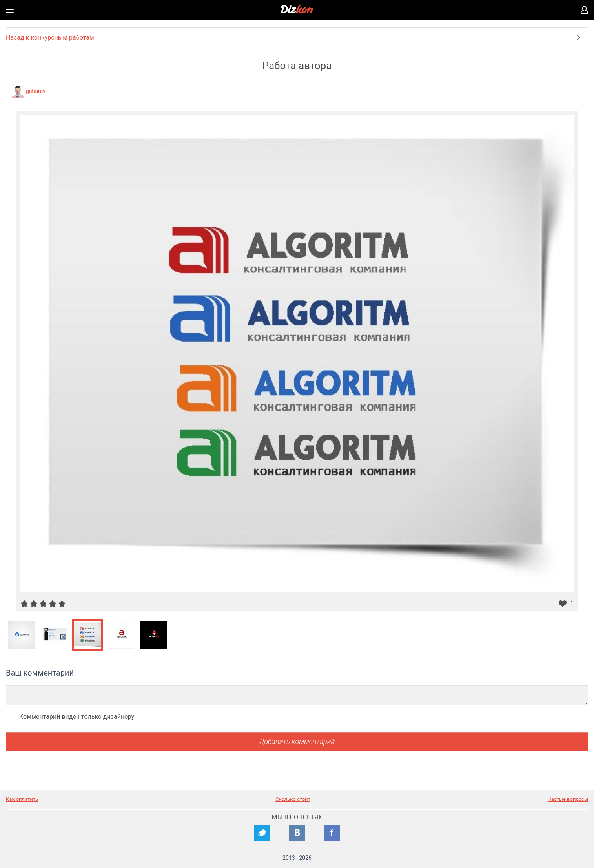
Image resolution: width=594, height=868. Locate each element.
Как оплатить (22, 799)
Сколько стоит (293, 799)
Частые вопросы (568, 799)
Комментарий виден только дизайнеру (77, 717)
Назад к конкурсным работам (50, 37)
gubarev (36, 91)
